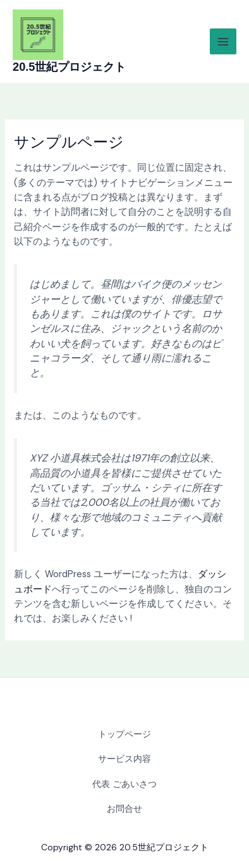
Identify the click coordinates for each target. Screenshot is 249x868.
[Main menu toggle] (223, 42)
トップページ (124, 734)
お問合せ (124, 809)
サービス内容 (124, 759)
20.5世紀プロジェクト (69, 67)
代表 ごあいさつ (124, 784)
